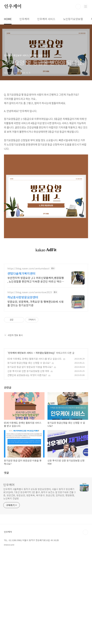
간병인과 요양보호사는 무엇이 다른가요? (27, 421)
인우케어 (13, 7)
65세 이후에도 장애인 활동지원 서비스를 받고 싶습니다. (35, 405)
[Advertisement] (46, 283)
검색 (78, 7)
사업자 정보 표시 (13, 381)
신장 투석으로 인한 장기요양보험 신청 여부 (28, 417)
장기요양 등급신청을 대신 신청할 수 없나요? (29, 409)
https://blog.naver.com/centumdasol (28, 314)
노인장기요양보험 (73, 19)
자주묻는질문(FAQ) (45, 399)
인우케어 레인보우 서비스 (21, 399)
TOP (85, 578)
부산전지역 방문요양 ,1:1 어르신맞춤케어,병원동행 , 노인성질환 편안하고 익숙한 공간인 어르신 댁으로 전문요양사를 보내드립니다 (36, 325)
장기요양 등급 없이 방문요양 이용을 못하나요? (30, 413)
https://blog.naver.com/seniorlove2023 (30, 338)
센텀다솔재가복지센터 (21, 319)
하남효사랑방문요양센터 (23, 343)
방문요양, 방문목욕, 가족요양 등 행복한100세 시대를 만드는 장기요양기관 (35, 349)
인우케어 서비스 (46, 19)
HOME (8, 19)
